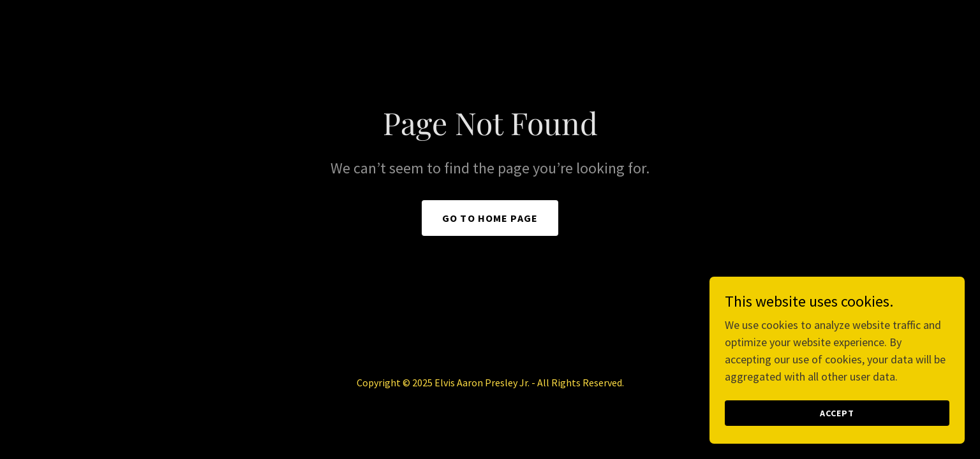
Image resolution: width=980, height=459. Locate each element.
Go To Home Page (490, 218)
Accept (837, 413)
